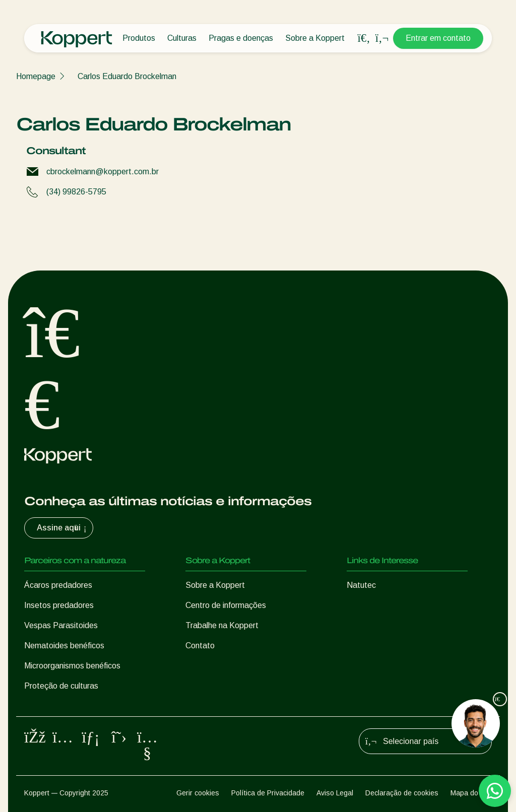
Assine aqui (63, 528)
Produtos (139, 38)
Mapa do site (471, 793)
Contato (200, 646)
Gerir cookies (198, 793)
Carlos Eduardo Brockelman (127, 76)
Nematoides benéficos (64, 646)
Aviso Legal (335, 793)
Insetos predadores (59, 605)
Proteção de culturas (61, 686)
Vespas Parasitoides (61, 625)
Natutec (361, 585)
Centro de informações (226, 605)
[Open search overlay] (364, 38)
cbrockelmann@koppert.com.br (103, 172)
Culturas (182, 38)
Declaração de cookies (402, 793)
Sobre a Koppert (315, 38)
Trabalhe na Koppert (222, 625)
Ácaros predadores (58, 585)
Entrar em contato (438, 38)
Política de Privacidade (268, 793)
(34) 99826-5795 (76, 192)
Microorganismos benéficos (72, 666)
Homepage (36, 76)
